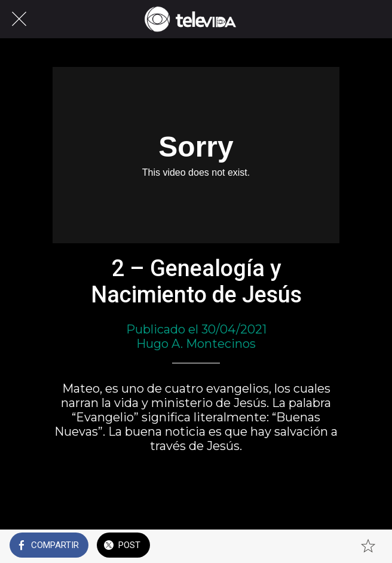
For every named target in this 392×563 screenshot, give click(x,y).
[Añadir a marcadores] (368, 546)
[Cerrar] (19, 19)
